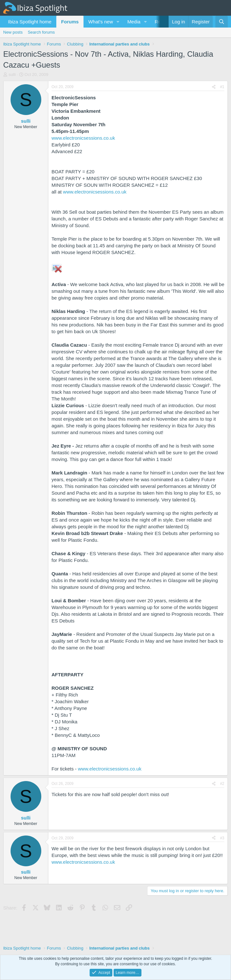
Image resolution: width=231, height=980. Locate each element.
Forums (70, 22)
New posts (13, 32)
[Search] (222, 22)
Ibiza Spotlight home (30, 22)
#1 (222, 87)
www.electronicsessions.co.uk (83, 138)
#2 (222, 784)
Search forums (41, 32)
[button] (118, 22)
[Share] (214, 87)
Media (134, 22)
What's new (101, 22)
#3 (222, 838)
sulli (12, 74)
